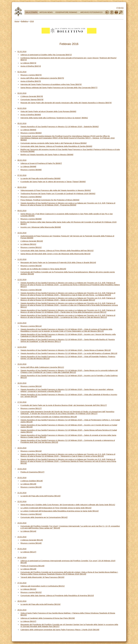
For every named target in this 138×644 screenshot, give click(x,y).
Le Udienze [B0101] (28, 244)
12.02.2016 (22, 280)
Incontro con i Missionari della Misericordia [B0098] (41, 227)
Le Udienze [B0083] (28, 130)
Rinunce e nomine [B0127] (31, 408)
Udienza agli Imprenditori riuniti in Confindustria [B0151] (43, 586)
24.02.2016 (22, 537)
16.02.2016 (22, 383)
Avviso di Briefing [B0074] (31, 66)
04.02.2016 (22, 108)
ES (122, 8)
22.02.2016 (22, 501)
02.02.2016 (22, 72)
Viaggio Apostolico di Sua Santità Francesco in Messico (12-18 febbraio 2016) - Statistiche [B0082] (60, 127)
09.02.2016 (22, 211)
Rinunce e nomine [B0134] (31, 451)
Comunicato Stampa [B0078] (32, 100)
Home (17, 21)
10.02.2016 (22, 233)
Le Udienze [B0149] (28, 569)
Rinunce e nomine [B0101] (31, 247)
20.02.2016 (22, 478)
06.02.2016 (22, 160)
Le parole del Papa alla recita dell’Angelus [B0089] (40, 178)
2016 (32, 21)
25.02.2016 (22, 549)
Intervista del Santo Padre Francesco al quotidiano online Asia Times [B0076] (51, 84)
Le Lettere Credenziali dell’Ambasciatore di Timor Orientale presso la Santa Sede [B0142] (56, 508)
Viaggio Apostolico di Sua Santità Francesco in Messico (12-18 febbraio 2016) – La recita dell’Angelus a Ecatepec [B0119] (69, 353)
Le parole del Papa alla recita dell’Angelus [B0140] (40, 496)
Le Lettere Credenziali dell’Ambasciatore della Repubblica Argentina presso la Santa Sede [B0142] (59, 511)
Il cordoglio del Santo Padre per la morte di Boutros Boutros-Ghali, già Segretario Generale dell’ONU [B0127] (64, 405)
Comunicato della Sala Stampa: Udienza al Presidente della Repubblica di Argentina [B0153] (57, 596)
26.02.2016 (22, 558)
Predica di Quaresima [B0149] (32, 566)
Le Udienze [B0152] (28, 589)
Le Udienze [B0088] (28, 167)
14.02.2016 (22, 347)
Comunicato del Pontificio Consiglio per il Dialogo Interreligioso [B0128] (49, 417)
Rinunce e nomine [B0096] (31, 219)
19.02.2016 (22, 469)
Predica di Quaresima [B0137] (32, 472)
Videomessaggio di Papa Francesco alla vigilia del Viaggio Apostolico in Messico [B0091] (56, 190)
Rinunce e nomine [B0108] (31, 290)
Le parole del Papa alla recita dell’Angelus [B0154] (40, 604)
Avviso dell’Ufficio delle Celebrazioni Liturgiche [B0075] (42, 78)
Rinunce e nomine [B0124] (31, 386)
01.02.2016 (22, 52)
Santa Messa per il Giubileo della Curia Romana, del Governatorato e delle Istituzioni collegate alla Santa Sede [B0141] (68, 505)
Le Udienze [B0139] (28, 484)
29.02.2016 (22, 610)
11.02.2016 (22, 259)
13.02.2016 (22, 323)
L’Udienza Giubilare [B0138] (32, 481)
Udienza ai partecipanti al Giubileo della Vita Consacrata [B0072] (46, 55)
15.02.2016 (22, 364)
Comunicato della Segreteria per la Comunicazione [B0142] (44, 517)
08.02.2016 (22, 187)
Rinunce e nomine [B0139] (31, 487)
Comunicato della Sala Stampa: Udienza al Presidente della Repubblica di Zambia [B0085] (56, 146)
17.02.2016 (22, 402)
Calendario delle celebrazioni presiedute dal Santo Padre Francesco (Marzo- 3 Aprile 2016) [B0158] (60, 630)
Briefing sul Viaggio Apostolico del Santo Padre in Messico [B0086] (47, 155)
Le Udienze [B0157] (28, 621)
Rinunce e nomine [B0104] (31, 266)
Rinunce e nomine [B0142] (31, 514)
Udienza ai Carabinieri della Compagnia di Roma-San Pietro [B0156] (48, 618)
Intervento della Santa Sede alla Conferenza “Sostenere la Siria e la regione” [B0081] (54, 118)
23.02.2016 (22, 523)
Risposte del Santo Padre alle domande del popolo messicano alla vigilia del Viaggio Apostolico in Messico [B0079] (66, 103)
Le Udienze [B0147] (28, 552)
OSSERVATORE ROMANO (66, 12)
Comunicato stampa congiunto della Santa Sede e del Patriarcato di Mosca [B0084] (54, 143)
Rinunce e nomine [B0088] (31, 170)
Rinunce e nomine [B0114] (31, 326)
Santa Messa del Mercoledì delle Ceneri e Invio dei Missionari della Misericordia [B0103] (55, 254)
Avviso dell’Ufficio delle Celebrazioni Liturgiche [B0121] (42, 367)
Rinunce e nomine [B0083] (31, 133)
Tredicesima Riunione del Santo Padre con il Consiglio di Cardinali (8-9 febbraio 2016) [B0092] (58, 194)
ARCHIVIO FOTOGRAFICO (91, 12)
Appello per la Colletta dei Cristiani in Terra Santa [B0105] (43, 269)
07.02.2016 (22, 175)
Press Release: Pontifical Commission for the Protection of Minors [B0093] (50, 200)
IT (117, 8)
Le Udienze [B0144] (28, 531)
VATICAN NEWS (46, 12)
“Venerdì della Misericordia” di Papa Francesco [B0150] (42, 577)
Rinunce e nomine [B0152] (31, 592)
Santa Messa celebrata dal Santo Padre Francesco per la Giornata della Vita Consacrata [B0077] (59, 88)
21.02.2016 (22, 493)
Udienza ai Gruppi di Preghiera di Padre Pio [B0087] (41, 163)
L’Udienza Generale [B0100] (32, 241)
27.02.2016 (22, 583)
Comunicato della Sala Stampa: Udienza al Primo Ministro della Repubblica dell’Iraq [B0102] (57, 251)
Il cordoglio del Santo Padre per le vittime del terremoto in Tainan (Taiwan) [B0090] (53, 182)
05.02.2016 (22, 123)
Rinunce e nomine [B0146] (31, 543)
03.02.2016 (22, 93)
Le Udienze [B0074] (28, 63)
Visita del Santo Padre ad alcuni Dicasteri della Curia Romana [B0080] (48, 111)
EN (120, 8)
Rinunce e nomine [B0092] (31, 197)
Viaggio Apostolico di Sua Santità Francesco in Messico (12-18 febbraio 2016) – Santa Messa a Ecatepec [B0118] (66, 350)
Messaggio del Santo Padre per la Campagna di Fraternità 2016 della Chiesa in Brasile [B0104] (58, 262)
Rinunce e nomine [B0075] (31, 75)
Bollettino (25, 21)
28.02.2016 (22, 601)
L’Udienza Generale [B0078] (32, 96)
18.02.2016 (22, 448)
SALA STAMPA (31, 12)
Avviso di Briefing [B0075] (31, 81)
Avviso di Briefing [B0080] (31, 115)
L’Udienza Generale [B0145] (32, 540)
